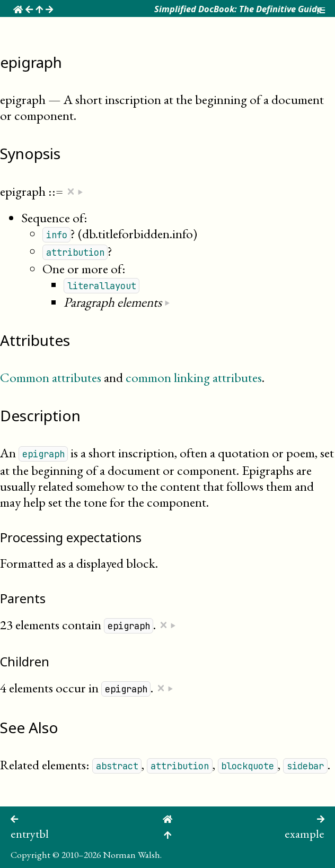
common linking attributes (194, 377)
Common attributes (51, 377)
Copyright (30, 854)
